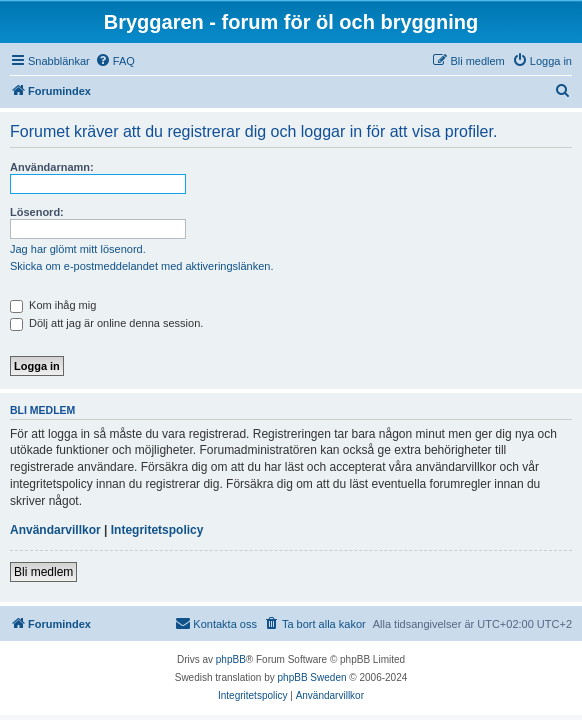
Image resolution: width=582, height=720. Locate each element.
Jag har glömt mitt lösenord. (78, 249)
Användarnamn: (52, 167)
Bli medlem (43, 572)
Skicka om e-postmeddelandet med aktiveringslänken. (142, 266)
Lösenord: (37, 212)
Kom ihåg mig (53, 305)
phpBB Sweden (312, 677)
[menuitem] (115, 61)
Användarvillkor (55, 530)
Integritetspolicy (157, 530)
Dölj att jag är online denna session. (106, 323)
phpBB (231, 659)
